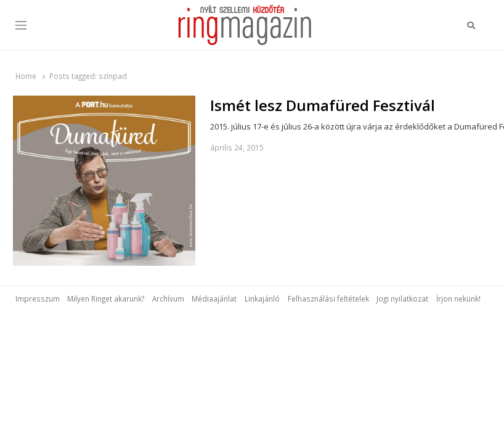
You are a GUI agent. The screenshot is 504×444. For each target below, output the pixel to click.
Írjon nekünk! (458, 298)
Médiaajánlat (214, 298)
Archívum (168, 298)
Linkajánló (262, 298)
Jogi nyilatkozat (402, 298)
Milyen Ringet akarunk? (106, 298)
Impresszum (38, 298)
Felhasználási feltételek (328, 298)
